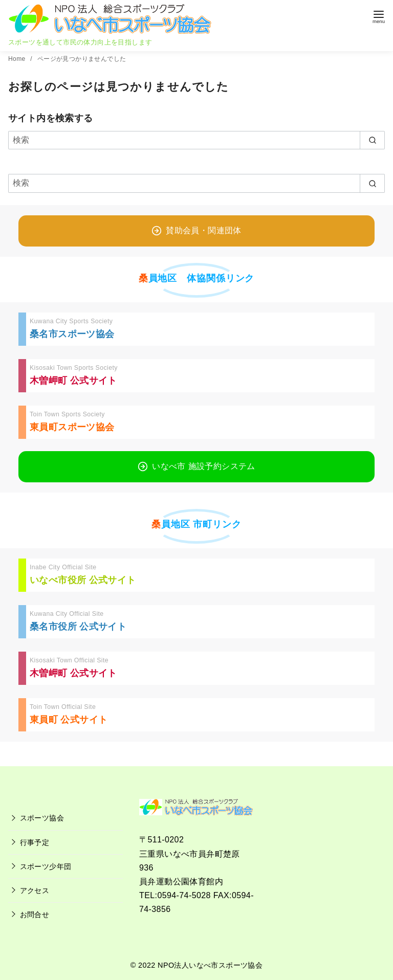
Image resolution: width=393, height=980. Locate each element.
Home (18, 59)
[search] (372, 140)
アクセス (35, 890)
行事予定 (35, 842)
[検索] (196, 140)
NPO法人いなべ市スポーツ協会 (210, 965)
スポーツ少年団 (46, 866)
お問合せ (35, 915)
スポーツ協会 (42, 818)
